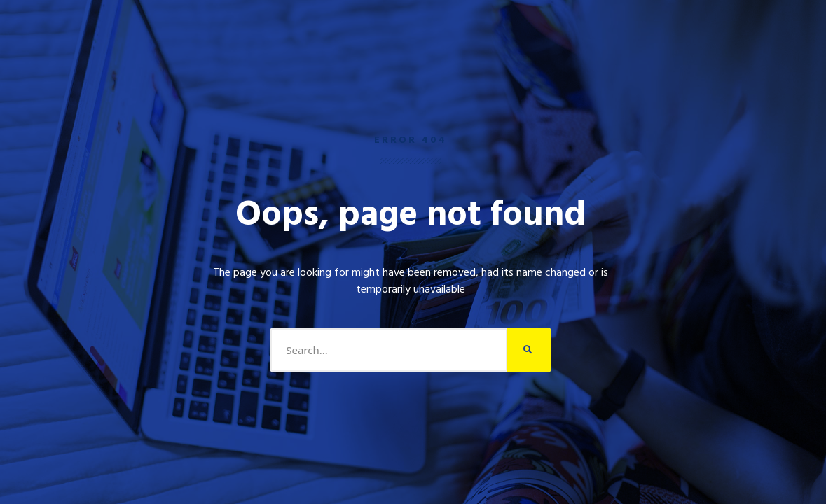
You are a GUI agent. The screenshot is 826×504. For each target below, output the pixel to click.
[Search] (529, 350)
